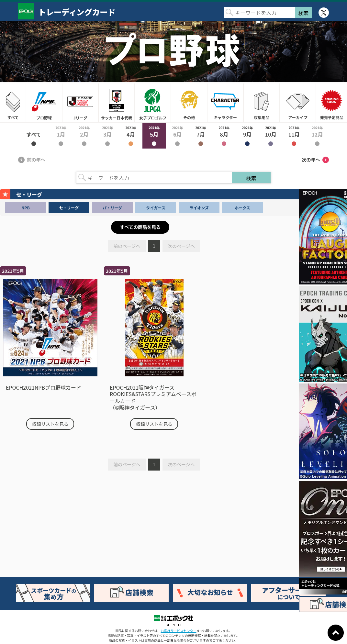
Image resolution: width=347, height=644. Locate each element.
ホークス (242, 208)
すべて (13, 103)
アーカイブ (298, 103)
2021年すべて (34, 136)
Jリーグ (80, 103)
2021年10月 (271, 136)
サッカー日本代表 (117, 103)
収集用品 (262, 103)
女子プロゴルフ (153, 103)
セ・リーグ (69, 208)
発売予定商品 (331, 103)
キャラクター (225, 103)
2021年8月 (224, 136)
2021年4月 (131, 136)
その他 (189, 103)
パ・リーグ (112, 208)
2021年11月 (294, 136)
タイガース (156, 208)
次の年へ (315, 160)
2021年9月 (247, 136)
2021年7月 (201, 136)
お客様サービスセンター (179, 631)
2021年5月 (154, 136)
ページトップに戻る (336, 633)
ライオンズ (199, 208)
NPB (25, 208)
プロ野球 (44, 103)
